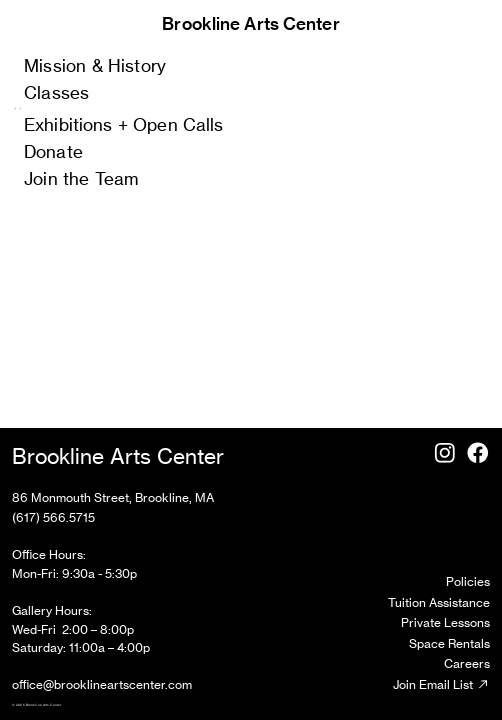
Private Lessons (445, 622)
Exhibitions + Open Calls (124, 124)
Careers (467, 663)
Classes (56, 92)
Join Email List (441, 684)
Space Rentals (449, 643)
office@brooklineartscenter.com (102, 684)
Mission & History (95, 65)
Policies (468, 581)
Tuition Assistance (439, 602)
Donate (53, 151)
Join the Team (81, 178)
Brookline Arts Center (250, 23)
